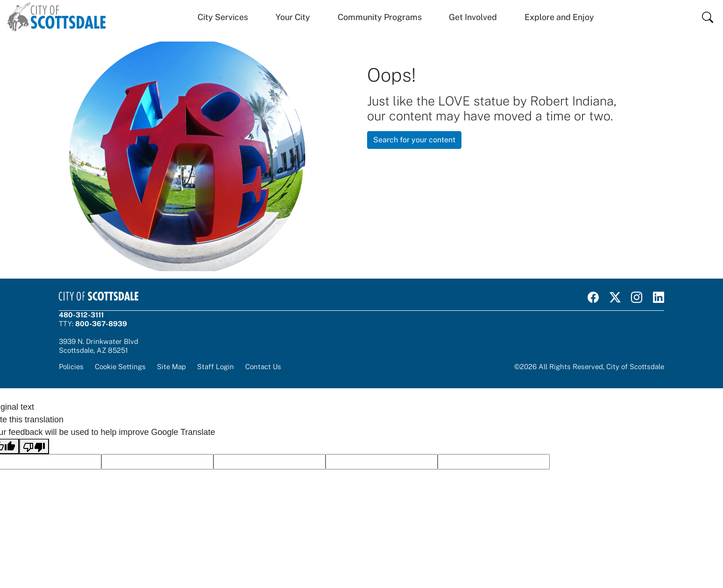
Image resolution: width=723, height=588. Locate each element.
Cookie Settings (120, 367)
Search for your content (414, 140)
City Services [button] (223, 17)
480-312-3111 (81, 315)
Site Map (171, 367)
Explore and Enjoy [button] (559, 17)
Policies (71, 367)
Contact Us (263, 367)
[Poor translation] (34, 446)
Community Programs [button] (380, 17)
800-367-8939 (101, 324)
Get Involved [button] (473, 17)
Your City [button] (293, 17)
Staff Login (216, 367)
